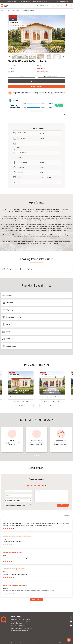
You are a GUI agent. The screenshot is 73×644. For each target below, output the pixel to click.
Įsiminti (23, 76)
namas (17, 534)
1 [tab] (35, 454)
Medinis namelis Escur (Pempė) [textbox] (13, 499)
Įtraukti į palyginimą (53, 76)
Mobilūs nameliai (16, 10)
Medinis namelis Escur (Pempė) (27, 10)
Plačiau (21, 404)
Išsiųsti (63, 503)
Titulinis (2, 10)
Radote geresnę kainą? (43, 71)
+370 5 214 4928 (43, 6)
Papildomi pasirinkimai (36, 81)
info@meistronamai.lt (22, 629)
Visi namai (8, 10)
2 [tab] (37, 454)
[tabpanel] (12, 438)
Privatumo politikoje (21, 504)
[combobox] (18, 499)
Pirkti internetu (38, 86)
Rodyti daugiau (36, 598)
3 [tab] (38, 454)
